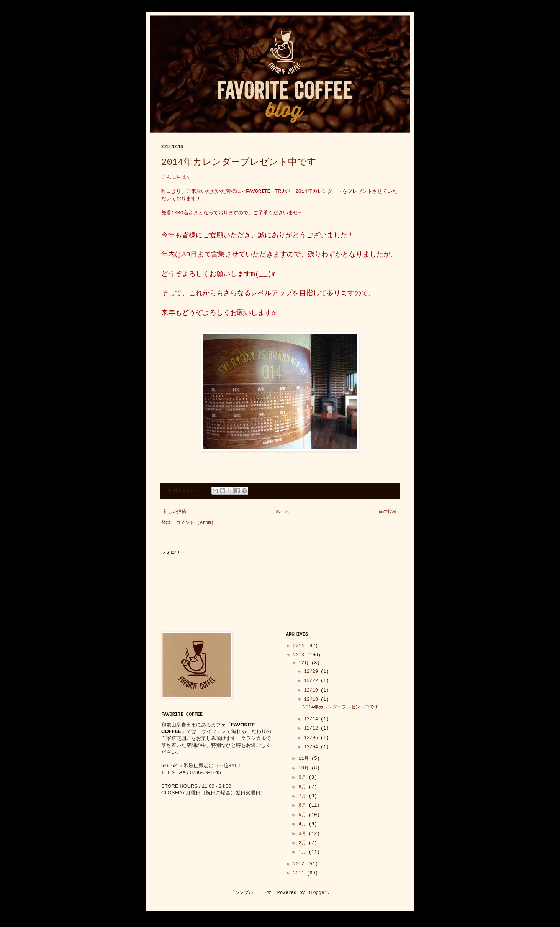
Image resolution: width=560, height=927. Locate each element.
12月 (305, 663)
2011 (300, 873)
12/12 (312, 728)
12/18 (312, 700)
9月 (303, 777)
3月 (303, 834)
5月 (303, 815)
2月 (303, 843)
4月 (303, 824)
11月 (305, 759)
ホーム (282, 512)
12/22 (312, 681)
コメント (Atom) (195, 523)
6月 (303, 805)
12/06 (312, 738)
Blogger (317, 893)
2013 (300, 655)
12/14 (312, 719)
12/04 (312, 747)
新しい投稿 (175, 512)
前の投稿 (388, 512)
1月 (303, 852)
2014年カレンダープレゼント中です (239, 162)
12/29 (312, 672)
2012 (300, 864)
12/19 (312, 690)
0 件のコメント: (186, 491)
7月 (303, 796)
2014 (300, 646)
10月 (305, 768)
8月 (303, 787)
